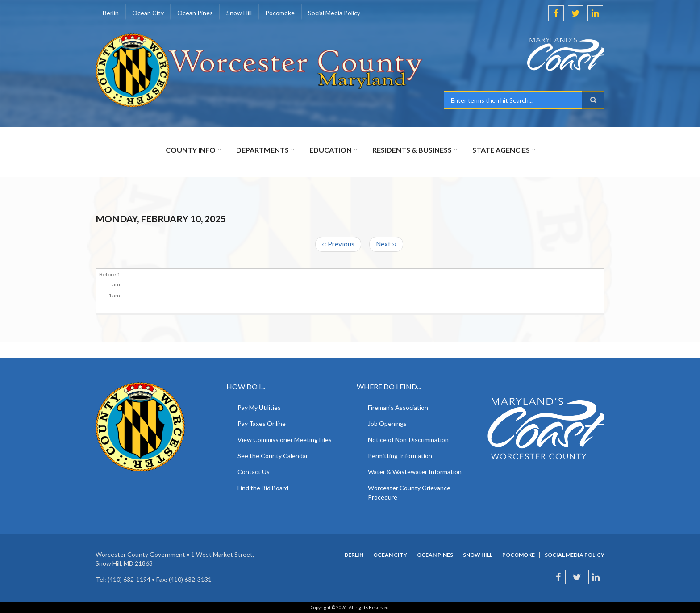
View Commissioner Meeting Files (285, 440)
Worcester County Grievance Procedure (409, 492)
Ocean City (148, 13)
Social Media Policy (334, 13)
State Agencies (501, 150)
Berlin (111, 13)
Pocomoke (280, 13)
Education (331, 150)
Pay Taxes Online (262, 423)
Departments (262, 150)
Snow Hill (239, 13)
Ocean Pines (195, 13)
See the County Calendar (273, 456)
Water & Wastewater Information (415, 472)
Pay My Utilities (259, 407)
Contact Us (254, 472)
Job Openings (387, 423)
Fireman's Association (398, 407)
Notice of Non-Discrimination (408, 440)
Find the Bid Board (263, 488)
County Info (191, 150)
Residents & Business (412, 150)
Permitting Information (400, 456)
